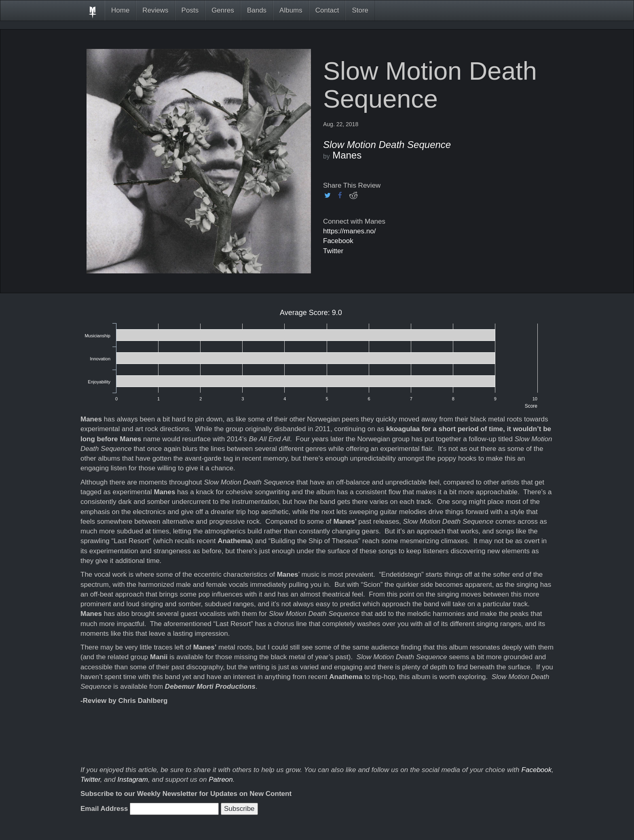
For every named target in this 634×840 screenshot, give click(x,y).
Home (120, 10)
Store (360, 10)
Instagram (133, 780)
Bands (257, 10)
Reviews (155, 10)
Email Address (104, 809)
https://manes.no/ (349, 231)
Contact (327, 10)
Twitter (333, 251)
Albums (291, 10)
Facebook (338, 241)
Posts (190, 10)
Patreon (221, 780)
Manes (347, 155)
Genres (223, 10)
